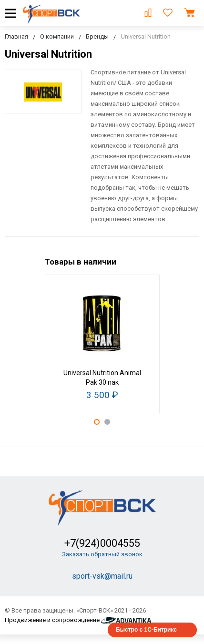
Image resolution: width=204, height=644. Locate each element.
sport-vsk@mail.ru (102, 576)
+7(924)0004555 (102, 543)
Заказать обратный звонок (102, 554)
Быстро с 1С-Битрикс (146, 630)
